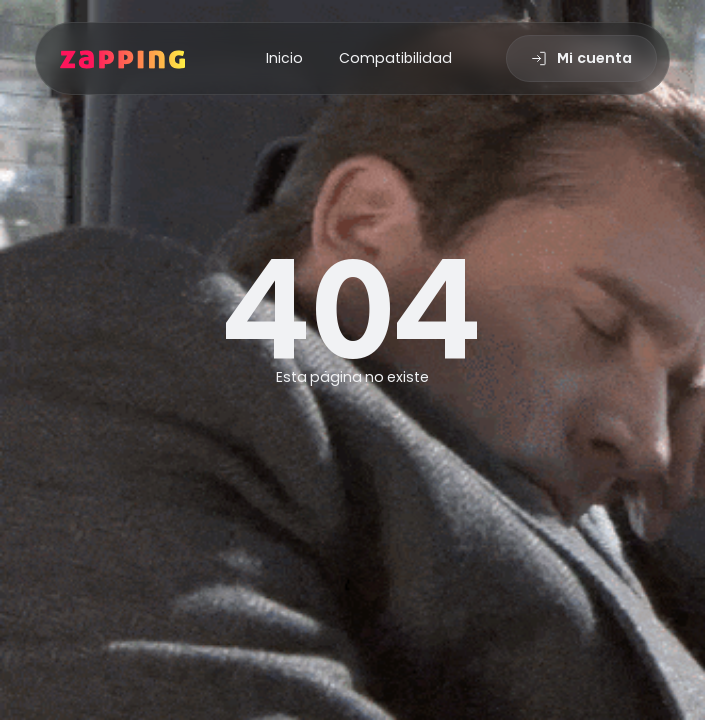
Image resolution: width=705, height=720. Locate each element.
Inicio (284, 58)
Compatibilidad (395, 58)
